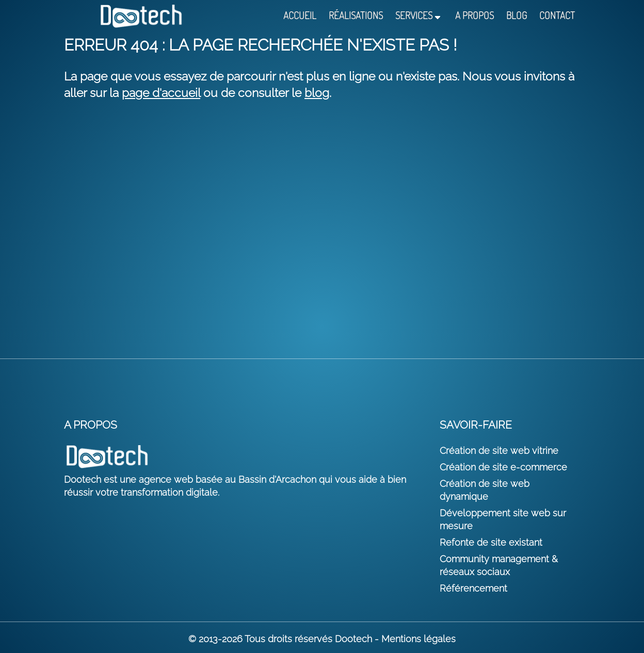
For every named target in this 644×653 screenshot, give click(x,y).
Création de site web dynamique (485, 490)
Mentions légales (418, 639)
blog (317, 93)
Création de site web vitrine (499, 451)
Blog (517, 16)
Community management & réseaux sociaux (499, 565)
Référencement (473, 588)
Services (414, 16)
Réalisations (356, 16)
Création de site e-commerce (503, 467)
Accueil (300, 16)
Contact (557, 16)
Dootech (353, 639)
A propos (474, 16)
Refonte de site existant (491, 542)
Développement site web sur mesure (503, 519)
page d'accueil (161, 93)
